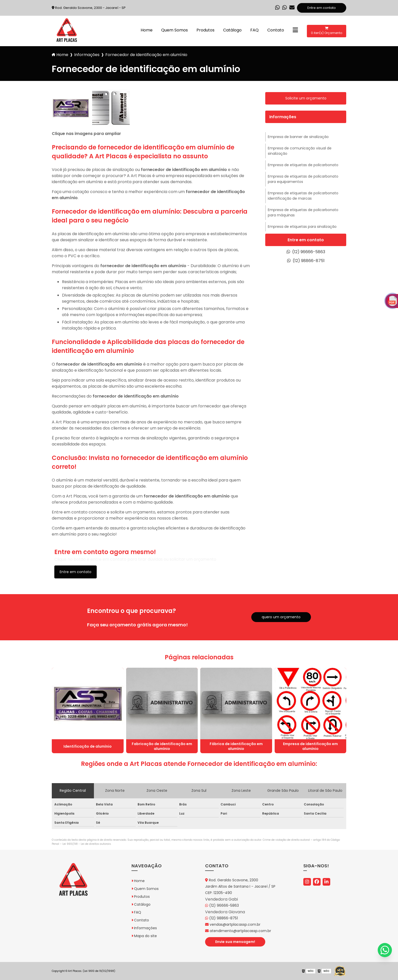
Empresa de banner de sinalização (298, 137)
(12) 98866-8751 (306, 261)
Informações (87, 55)
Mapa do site (145, 936)
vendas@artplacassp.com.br (233, 924)
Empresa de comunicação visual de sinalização (300, 151)
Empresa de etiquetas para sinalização (302, 227)
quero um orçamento (281, 617)
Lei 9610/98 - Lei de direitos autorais (87, 844)
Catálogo (232, 30)
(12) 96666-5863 (306, 252)
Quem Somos (175, 30)
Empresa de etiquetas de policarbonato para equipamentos (303, 179)
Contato (276, 30)
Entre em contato (322, 8)
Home (147, 30)
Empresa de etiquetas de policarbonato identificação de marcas (303, 196)
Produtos (205, 30)
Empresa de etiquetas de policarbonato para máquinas (303, 212)
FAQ (254, 30)
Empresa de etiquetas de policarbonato (303, 165)
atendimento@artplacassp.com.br (238, 931)
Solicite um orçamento (306, 98)
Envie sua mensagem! (235, 942)
